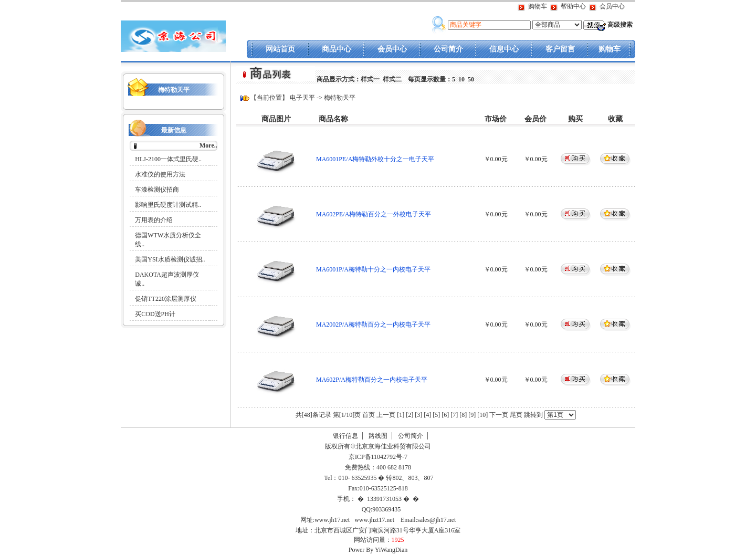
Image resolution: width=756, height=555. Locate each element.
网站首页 (280, 49)
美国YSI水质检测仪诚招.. (170, 259)
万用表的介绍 (154, 220)
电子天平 (302, 98)
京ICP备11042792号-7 (377, 457)
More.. (208, 145)
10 (461, 79)
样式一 (370, 79)
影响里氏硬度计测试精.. (168, 205)
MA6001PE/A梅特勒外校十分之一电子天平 (375, 159)
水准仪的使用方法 (160, 174)
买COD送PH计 (155, 314)
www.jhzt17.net (374, 520)
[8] (463, 415)
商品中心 (337, 49)
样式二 (392, 79)
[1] (401, 415)
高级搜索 (620, 25)
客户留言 (560, 49)
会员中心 (612, 6)
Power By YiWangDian (378, 550)
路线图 (378, 436)
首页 (369, 415)
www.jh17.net (332, 520)
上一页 (386, 415)
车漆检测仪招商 (157, 190)
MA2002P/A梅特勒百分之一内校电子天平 (373, 324)
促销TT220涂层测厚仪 (166, 299)
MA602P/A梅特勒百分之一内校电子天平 (372, 380)
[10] (482, 415)
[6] (445, 415)
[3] (418, 415)
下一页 (499, 415)
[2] (409, 415)
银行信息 (345, 436)
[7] (454, 415)
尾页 (517, 415)
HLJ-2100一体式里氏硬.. (168, 159)
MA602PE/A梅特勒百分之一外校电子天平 (374, 214)
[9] (472, 415)
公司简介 (448, 49)
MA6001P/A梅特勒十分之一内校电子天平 (373, 269)
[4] (427, 415)
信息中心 (504, 49)
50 (471, 79)
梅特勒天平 (174, 90)
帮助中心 (573, 6)
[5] (436, 415)
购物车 (538, 6)
